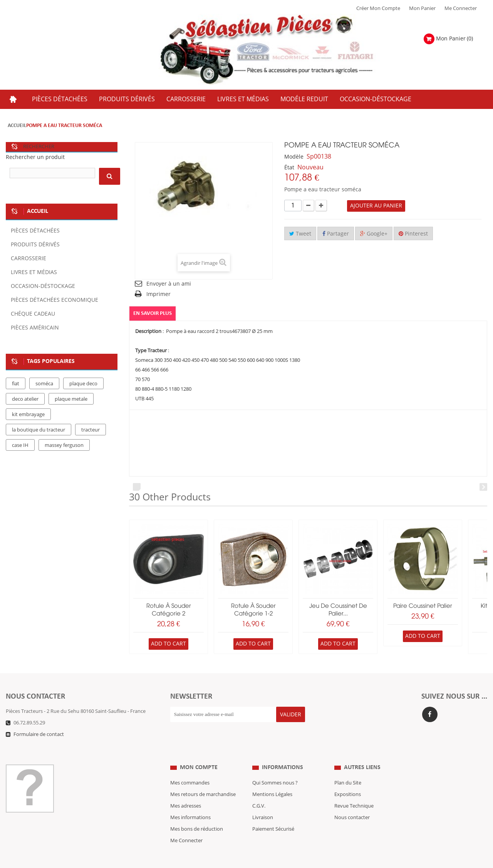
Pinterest (413, 234)
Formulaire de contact (39, 734)
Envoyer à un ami (169, 284)
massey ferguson (64, 445)
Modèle (294, 157)
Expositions (348, 779)
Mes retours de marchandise (203, 779)
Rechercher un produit (35, 157)
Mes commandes (190, 768)
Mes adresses (186, 791)
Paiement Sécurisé (273, 814)
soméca (44, 384)
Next (483, 487)
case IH (20, 445)
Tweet (300, 234)
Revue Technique (354, 791)
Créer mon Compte (378, 8)
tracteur (91, 430)
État (289, 168)
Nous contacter (352, 802)
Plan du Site (348, 768)
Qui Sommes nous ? (275, 768)
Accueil (17, 126)
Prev (137, 487)
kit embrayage (28, 415)
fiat (16, 384)
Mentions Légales (272, 779)
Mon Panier (422, 8)
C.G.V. (259, 791)
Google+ (374, 234)
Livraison (263, 802)
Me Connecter (461, 8)
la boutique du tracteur (39, 430)
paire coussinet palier (423, 606)
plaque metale (71, 399)
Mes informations (190, 802)
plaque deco (83, 384)
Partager (336, 234)
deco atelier (25, 399)
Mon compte (199, 752)
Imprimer (158, 294)
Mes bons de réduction (197, 814)
